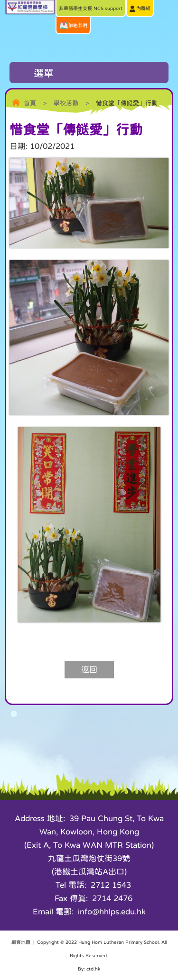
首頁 (30, 103)
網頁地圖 (21, 942)
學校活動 (66, 103)
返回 (89, 670)
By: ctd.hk (89, 969)
